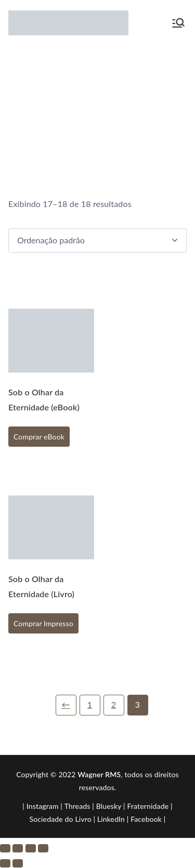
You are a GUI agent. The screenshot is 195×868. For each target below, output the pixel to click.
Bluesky (109, 806)
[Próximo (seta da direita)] (18, 863)
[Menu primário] (178, 23)
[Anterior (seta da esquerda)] (5, 863)
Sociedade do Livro (60, 819)
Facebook (146, 819)
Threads (77, 806)
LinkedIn (111, 819)
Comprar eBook (39, 437)
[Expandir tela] (18, 848)
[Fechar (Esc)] (43, 848)
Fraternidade (148, 806)
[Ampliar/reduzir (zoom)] (5, 848)
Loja (139, 105)
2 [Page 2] (114, 704)
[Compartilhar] (31, 848)
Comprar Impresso (43, 623)
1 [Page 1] (90, 704)
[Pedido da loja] (97, 240)
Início (114, 105)
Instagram (43, 806)
